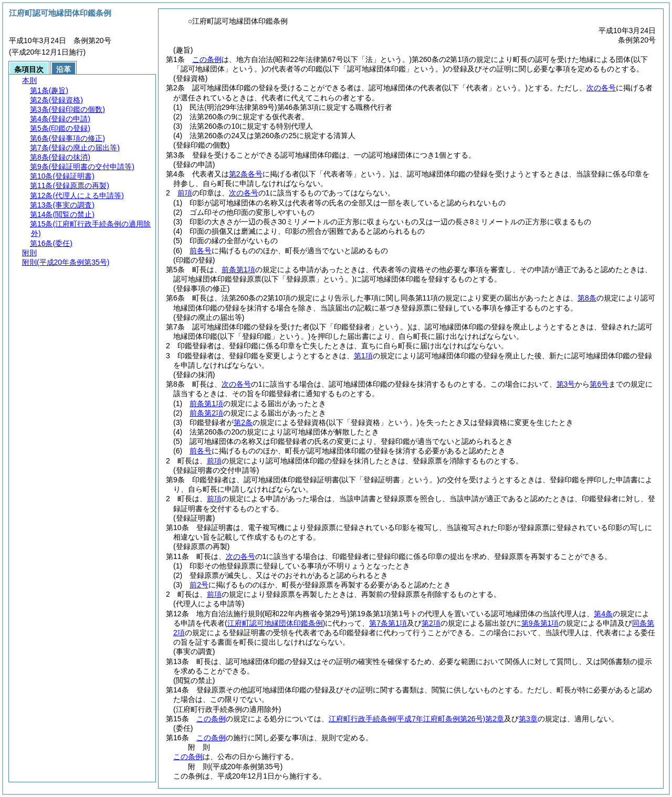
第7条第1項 (388, 623)
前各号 (201, 251)
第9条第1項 (540, 623)
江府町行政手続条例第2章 (416, 719)
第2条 (243, 422)
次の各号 (601, 88)
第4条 (603, 614)
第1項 (363, 356)
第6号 (599, 384)
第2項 (431, 623)
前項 (185, 193)
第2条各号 (246, 174)
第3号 (566, 384)
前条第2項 (206, 413)
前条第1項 (238, 270)
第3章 (528, 719)
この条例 (207, 59)
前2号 (199, 585)
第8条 (587, 298)
